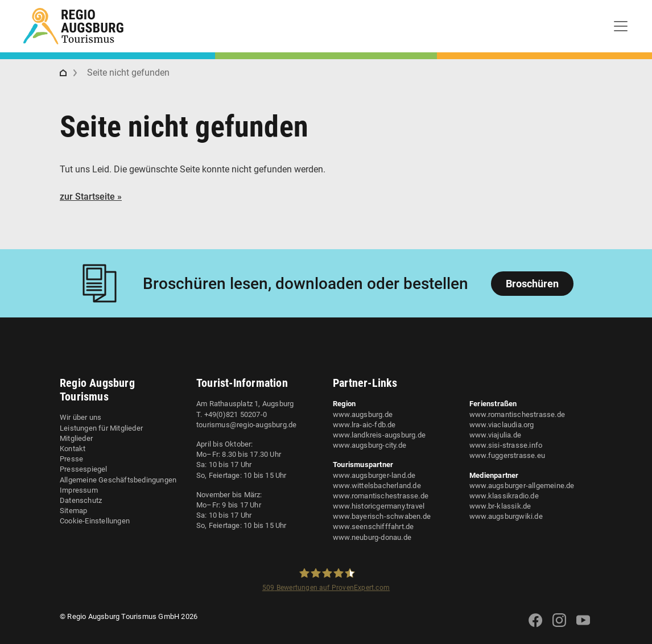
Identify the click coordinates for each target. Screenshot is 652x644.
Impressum (79, 490)
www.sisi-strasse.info (506, 445)
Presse (71, 459)
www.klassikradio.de (504, 496)
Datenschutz (81, 500)
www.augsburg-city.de (370, 445)
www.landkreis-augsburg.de (379, 435)
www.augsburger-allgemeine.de (522, 486)
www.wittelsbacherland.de (377, 486)
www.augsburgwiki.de (506, 516)
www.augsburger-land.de (374, 475)
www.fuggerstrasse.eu (507, 455)
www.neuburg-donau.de (372, 537)
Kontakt (73, 449)
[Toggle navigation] (621, 26)
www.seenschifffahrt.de (373, 527)
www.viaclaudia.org (502, 425)
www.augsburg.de (363, 414)
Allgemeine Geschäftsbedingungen (118, 480)
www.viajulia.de (495, 435)
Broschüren (532, 284)
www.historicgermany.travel (379, 506)
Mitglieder (76, 438)
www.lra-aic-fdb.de (364, 425)
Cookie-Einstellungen (95, 521)
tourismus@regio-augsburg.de (246, 425)
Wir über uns (81, 417)
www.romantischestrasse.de (381, 496)
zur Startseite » (91, 197)
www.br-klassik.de (500, 506)
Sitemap (73, 511)
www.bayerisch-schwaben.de (382, 516)
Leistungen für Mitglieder (101, 428)
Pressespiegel (84, 469)
